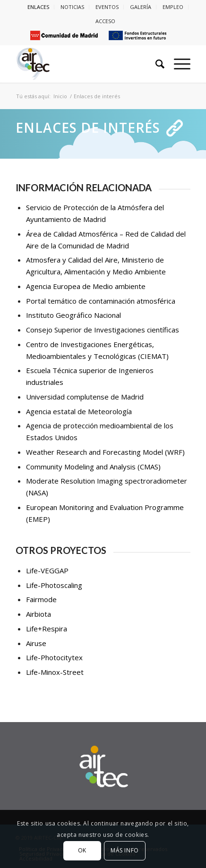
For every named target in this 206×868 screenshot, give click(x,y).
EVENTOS (107, 7)
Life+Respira (47, 629)
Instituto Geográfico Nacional (73, 315)
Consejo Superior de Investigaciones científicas (103, 330)
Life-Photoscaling (54, 585)
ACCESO (105, 21)
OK (82, 850)
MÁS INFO (125, 850)
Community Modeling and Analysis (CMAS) (93, 467)
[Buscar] (155, 64)
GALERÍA (141, 7)
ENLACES (38, 7)
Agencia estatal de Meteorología (79, 411)
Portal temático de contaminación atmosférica (101, 301)
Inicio (60, 96)
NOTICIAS (72, 7)
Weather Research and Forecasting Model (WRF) (105, 452)
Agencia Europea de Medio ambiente (86, 286)
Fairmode (41, 599)
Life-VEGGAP (47, 570)
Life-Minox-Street (55, 672)
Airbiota (39, 614)
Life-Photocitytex (54, 657)
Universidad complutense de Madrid (85, 397)
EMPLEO (173, 7)
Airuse (36, 643)
